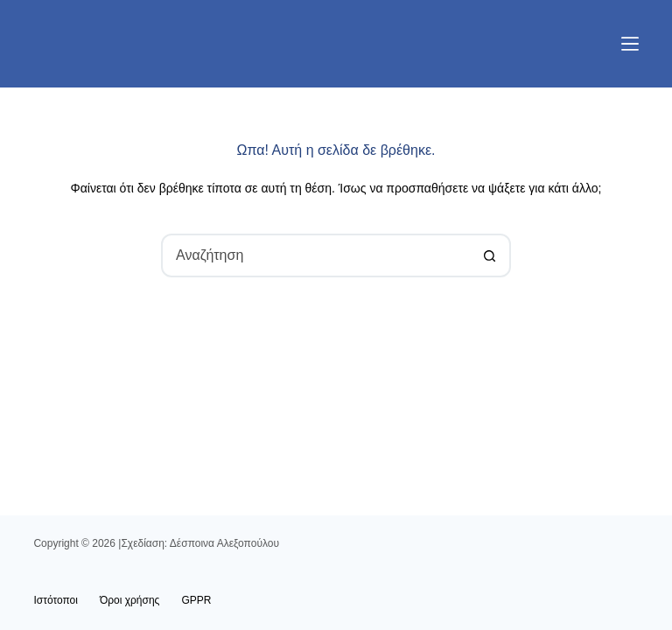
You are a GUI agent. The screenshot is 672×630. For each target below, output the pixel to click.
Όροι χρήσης (129, 600)
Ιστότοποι (56, 600)
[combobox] (316, 255)
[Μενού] (630, 44)
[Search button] (489, 255)
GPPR (196, 600)
